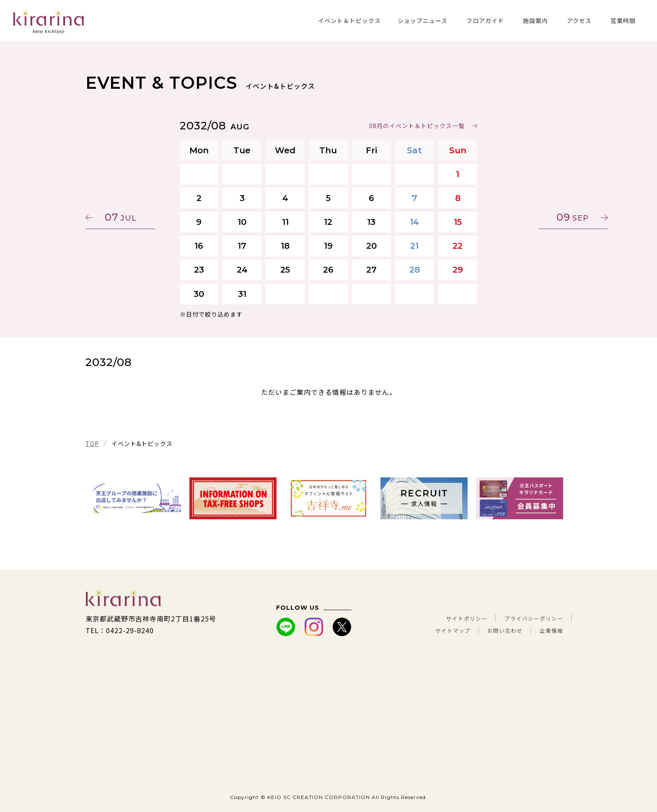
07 (125, 217)
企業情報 (549, 630)
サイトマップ (433, 630)
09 (532, 217)
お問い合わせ (494, 630)
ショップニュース (423, 21)
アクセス (579, 21)
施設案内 (535, 21)
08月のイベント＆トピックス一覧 (417, 126)
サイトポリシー (448, 619)
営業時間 (623, 21)
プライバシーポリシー (528, 619)
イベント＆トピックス (349, 21)
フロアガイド (485, 21)
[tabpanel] (137, 498)
